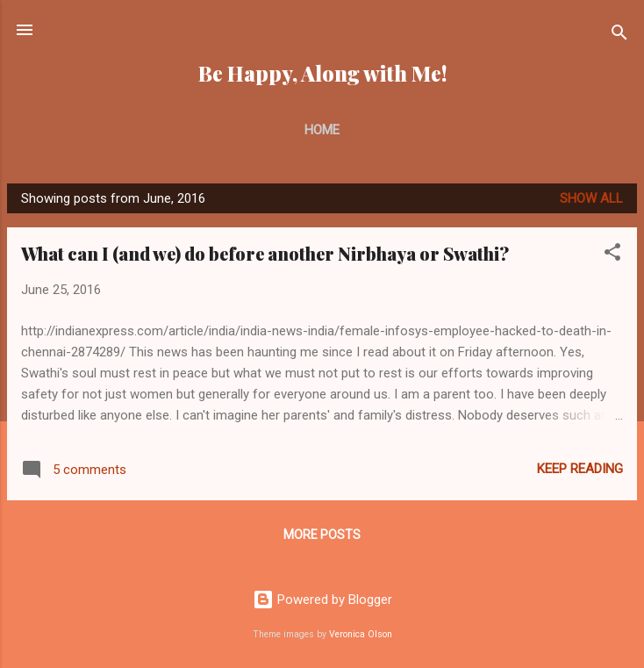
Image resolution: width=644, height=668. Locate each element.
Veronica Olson (361, 634)
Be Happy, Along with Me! (322, 73)
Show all (591, 198)
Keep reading (580, 469)
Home (322, 130)
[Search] (619, 36)
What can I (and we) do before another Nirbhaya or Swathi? (265, 253)
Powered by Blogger (322, 600)
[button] (612, 255)
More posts (322, 535)
